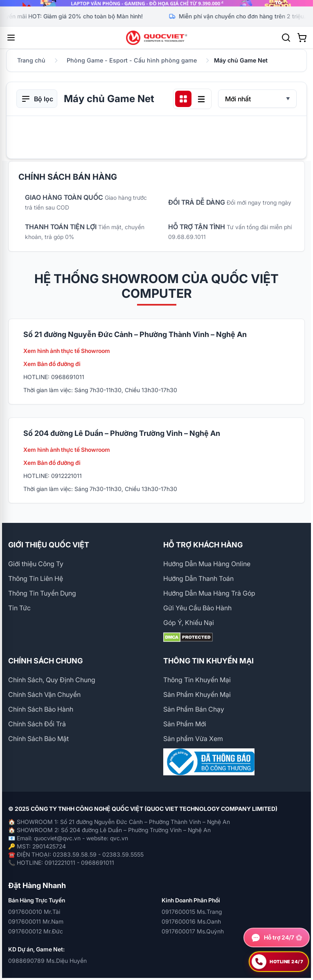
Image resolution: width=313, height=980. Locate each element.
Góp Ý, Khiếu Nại (189, 623)
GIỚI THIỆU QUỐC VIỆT (49, 545)
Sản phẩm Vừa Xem (193, 739)
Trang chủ (31, 60)
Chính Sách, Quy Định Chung (52, 680)
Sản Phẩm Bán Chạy (194, 709)
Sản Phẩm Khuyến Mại (197, 694)
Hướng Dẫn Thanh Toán (198, 578)
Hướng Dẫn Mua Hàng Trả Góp (209, 593)
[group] (156, 3)
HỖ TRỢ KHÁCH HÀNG (203, 545)
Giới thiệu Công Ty (36, 564)
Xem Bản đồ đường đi (52, 364)
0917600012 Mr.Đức (36, 931)
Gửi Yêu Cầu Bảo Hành (197, 608)
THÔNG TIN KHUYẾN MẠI (208, 661)
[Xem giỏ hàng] (302, 38)
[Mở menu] (11, 38)
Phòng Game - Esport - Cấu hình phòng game (132, 60)
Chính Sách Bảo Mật (38, 739)
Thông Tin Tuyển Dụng (42, 593)
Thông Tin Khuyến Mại (197, 680)
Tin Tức (19, 608)
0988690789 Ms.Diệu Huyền (47, 961)
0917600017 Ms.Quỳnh (193, 931)
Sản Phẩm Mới (185, 724)
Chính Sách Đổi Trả (37, 724)
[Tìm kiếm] (286, 38)
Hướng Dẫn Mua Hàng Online (207, 564)
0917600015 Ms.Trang (192, 912)
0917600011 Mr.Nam (36, 921)
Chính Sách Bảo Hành (41, 709)
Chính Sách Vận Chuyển (44, 694)
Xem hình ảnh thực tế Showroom (67, 351)
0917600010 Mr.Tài (34, 912)
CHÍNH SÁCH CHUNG (45, 661)
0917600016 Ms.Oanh (191, 921)
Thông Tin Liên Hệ (36, 578)
